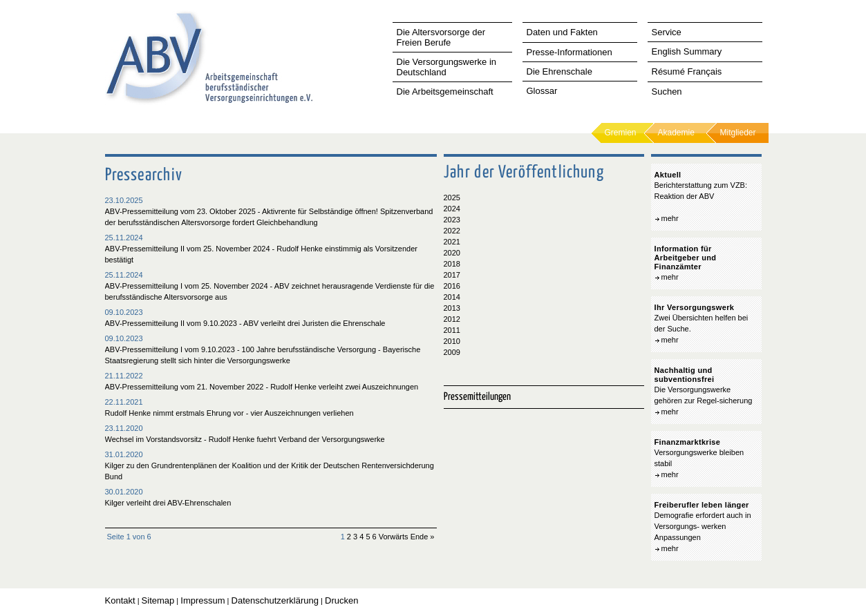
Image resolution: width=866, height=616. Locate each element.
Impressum (203, 600)
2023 (452, 220)
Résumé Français (687, 71)
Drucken (341, 600)
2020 (452, 253)
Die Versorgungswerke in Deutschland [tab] (447, 67)
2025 (452, 198)
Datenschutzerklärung (275, 600)
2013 (452, 308)
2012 (452, 319)
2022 (452, 231)
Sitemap (158, 600)
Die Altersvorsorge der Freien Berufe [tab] (441, 37)
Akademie (676, 133)
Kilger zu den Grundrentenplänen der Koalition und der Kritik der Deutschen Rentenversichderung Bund (270, 471)
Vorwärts (394, 537)
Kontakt (120, 600)
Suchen (667, 92)
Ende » (423, 537)
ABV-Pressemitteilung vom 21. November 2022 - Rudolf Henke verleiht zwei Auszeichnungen (262, 387)
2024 (452, 209)
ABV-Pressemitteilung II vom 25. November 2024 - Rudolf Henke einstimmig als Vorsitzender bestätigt (261, 254)
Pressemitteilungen (477, 397)
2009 (452, 352)
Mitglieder (738, 133)
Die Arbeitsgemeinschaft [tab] (445, 92)
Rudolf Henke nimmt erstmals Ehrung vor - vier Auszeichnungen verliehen (229, 413)
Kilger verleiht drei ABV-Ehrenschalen (168, 503)
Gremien (621, 133)
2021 (452, 242)
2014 (452, 297)
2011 (452, 330)
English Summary (687, 51)
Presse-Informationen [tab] (570, 52)
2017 (452, 275)
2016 (452, 286)
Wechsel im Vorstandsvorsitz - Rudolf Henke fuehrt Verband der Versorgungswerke (245, 439)
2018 (452, 264)
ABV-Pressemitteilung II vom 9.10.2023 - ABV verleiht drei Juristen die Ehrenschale (245, 323)
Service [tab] (667, 32)
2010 (452, 341)
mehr (670, 218)
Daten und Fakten (562, 32)
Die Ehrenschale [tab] (559, 71)
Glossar (542, 91)
